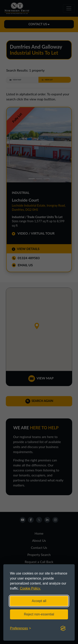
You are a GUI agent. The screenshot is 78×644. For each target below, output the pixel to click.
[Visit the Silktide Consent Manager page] (63, 628)
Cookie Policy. (30, 588)
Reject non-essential (39, 614)
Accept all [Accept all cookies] (39, 601)
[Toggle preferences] (20, 628)
